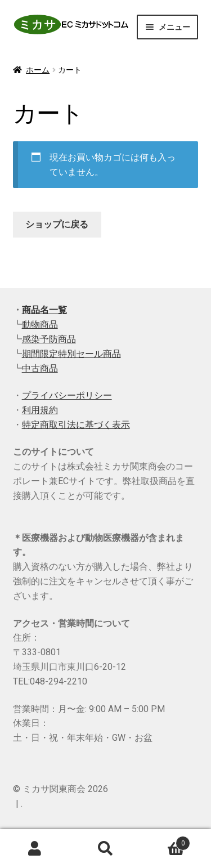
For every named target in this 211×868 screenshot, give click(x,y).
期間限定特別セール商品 (71, 354)
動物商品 (40, 325)
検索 (105, 849)
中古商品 (40, 368)
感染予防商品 (49, 339)
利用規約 (40, 410)
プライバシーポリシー (67, 395)
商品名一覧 (44, 310)
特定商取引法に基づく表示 (76, 425)
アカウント (35, 849)
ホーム (38, 70)
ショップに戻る (57, 224)
